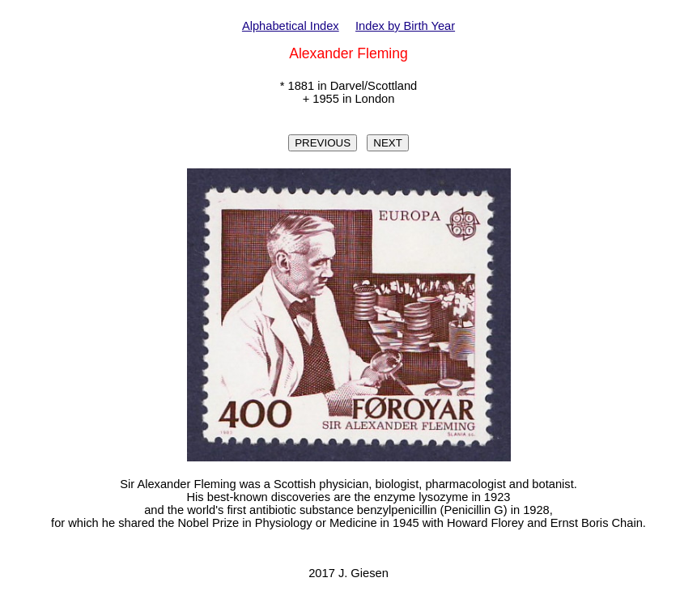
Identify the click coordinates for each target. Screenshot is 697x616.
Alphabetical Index (291, 26)
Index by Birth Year (405, 26)
